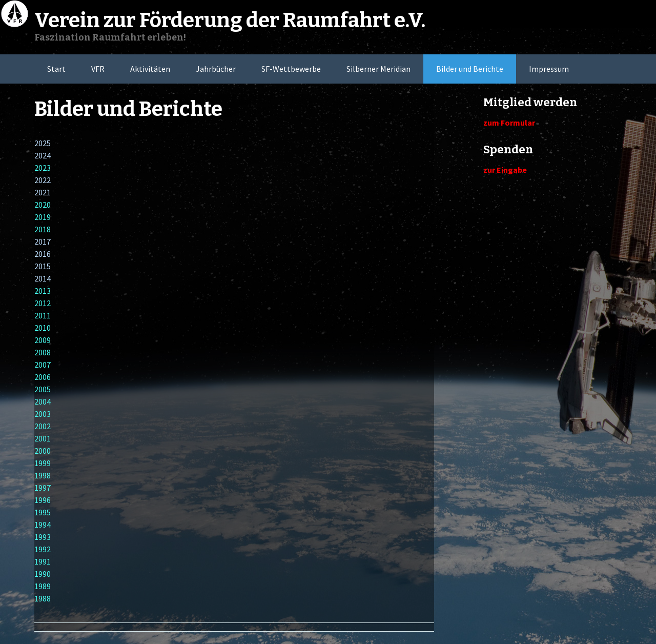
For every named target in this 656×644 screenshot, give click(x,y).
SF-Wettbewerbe (291, 69)
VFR (98, 69)
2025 (43, 143)
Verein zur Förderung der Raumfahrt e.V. (230, 21)
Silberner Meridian (378, 69)
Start (56, 69)
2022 (43, 180)
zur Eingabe (505, 170)
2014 (43, 278)
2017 (43, 241)
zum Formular (509, 123)
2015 (43, 266)
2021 (43, 192)
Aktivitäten (150, 69)
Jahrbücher (216, 69)
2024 (43, 155)
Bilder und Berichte (470, 69)
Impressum (549, 69)
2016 (43, 254)
